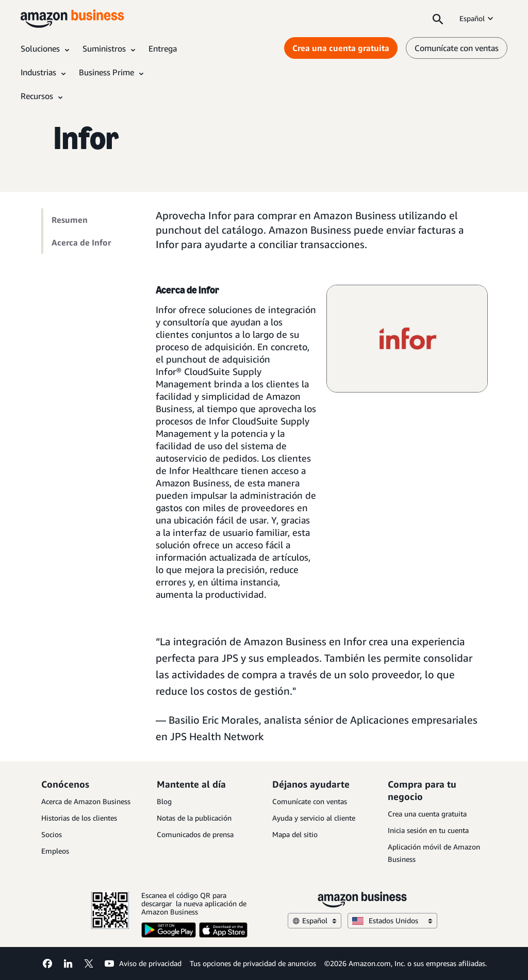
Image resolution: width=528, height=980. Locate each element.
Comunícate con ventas (310, 801)
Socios (52, 834)
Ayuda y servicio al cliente (314, 818)
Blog (164, 801)
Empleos (55, 851)
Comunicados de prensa (195, 834)
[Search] (438, 19)
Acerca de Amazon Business (86, 801)
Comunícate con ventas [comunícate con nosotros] (457, 48)
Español (477, 18)
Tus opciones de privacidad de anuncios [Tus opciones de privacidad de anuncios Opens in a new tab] (253, 963)
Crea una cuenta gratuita (427, 814)
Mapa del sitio (295, 834)
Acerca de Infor (81, 242)
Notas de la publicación (194, 818)
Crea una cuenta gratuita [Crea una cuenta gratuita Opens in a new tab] (341, 48)
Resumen (70, 220)
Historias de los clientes (79, 818)
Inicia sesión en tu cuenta (428, 830)
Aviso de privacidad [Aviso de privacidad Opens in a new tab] (150, 963)
